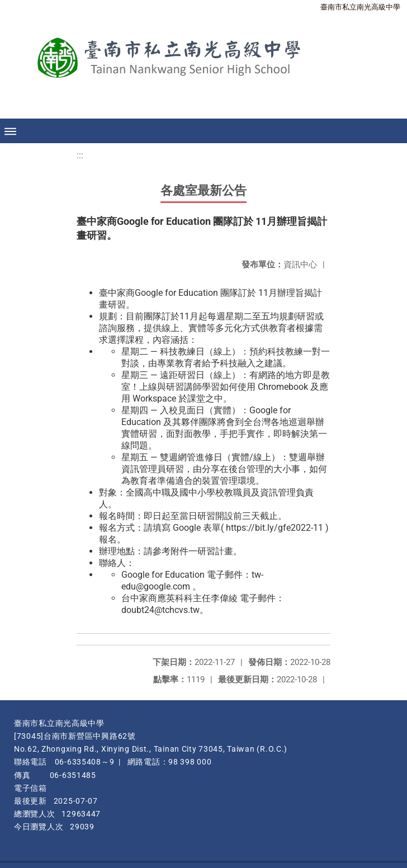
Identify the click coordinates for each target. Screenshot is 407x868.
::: (80, 155)
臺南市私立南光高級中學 (360, 7)
